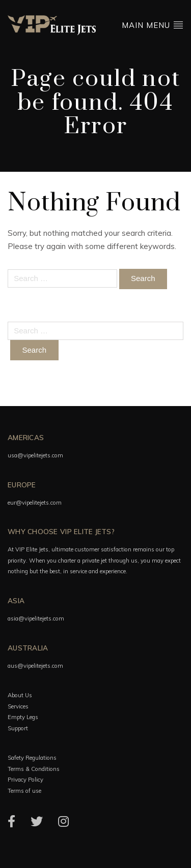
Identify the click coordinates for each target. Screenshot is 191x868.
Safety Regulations (32, 758)
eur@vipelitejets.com (35, 503)
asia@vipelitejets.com (36, 618)
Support (18, 728)
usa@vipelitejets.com (35, 455)
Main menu (153, 25)
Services (18, 706)
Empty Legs (23, 717)
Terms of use (24, 791)
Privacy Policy (25, 780)
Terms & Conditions (34, 769)
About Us (20, 695)
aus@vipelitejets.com (35, 666)
